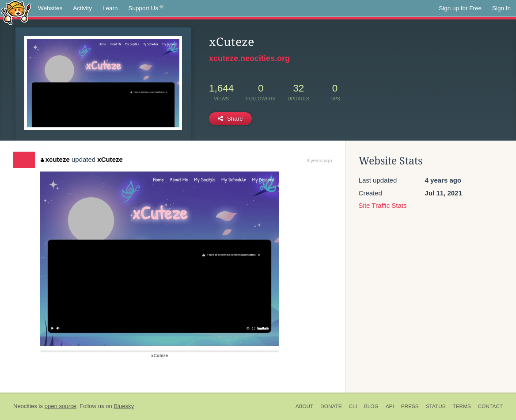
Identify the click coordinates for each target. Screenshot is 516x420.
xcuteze (55, 159)
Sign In (501, 8)
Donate (331, 406)
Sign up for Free (460, 8)
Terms (462, 406)
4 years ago (319, 160)
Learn (110, 8)
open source (61, 406)
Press (410, 406)
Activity (82, 8)
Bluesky (124, 406)
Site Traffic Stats (383, 205)
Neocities (25, 406)
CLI (353, 406)
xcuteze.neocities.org (249, 58)
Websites (50, 8)
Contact (490, 406)
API (390, 406)
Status (436, 406)
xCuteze (110, 159)
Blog (371, 406)
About (305, 406)
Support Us (146, 8)
